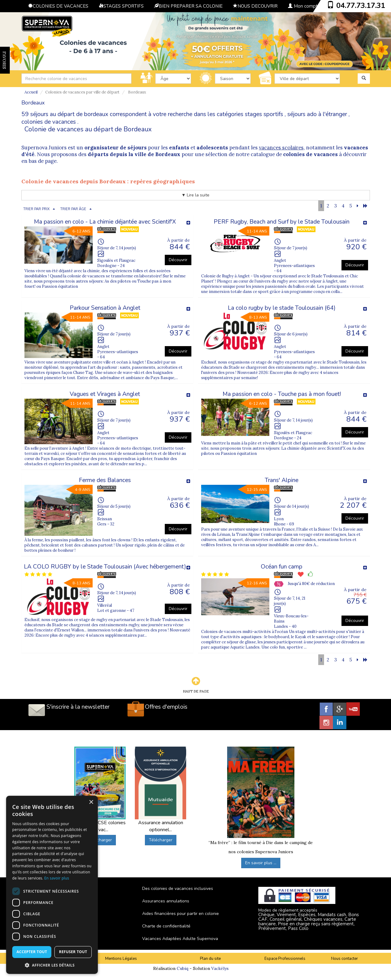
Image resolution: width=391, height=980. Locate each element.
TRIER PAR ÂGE (73, 209)
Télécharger (100, 840)
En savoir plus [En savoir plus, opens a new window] (57, 878)
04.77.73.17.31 (361, 5)
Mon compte (304, 6)
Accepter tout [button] (32, 952)
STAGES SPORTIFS (121, 6)
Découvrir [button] (178, 260)
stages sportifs (264, 114)
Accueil (31, 92)
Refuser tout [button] (73, 952)
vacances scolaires (281, 148)
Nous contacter (345, 959)
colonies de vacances (49, 122)
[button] (52, 965)
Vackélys (220, 968)
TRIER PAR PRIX (36, 209)
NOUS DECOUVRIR (255, 6)
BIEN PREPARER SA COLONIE (188, 6)
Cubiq (183, 968)
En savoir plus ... (261, 863)
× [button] (91, 802)
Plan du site (210, 959)
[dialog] (52, 885)
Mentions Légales (121, 959)
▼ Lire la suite (196, 195)
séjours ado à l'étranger (317, 114)
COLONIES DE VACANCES (58, 6)
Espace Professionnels (285, 959)
